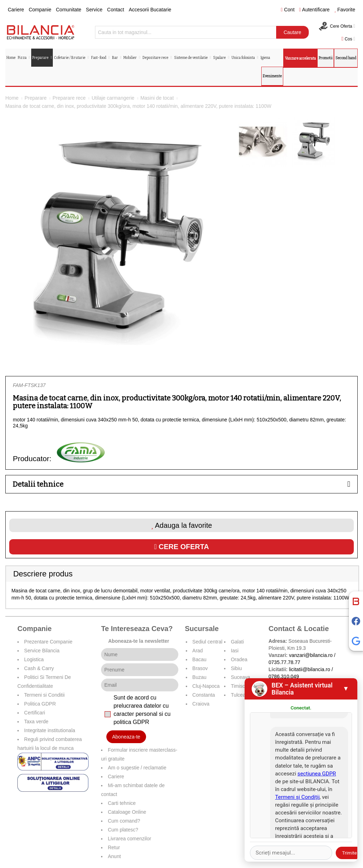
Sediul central (208, 642)
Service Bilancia (42, 651)
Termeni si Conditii (44, 695)
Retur (114, 847)
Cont (288, 10)
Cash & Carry (39, 668)
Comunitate (69, 10)
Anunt (114, 856)
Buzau (200, 677)
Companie (40, 10)
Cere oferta (182, 547)
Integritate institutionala (50, 730)
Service (94, 10)
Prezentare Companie (48, 642)
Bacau (200, 659)
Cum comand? (124, 821)
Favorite (345, 10)
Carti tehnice (122, 803)
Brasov (200, 668)
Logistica (34, 659)
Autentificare (314, 10)
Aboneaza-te (126, 737)
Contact (116, 10)
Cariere (16, 10)
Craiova (201, 704)
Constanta (204, 695)
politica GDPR (131, 722)
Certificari (35, 713)
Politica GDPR (40, 704)
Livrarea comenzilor (129, 839)
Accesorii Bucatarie (150, 10)
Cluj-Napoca (206, 686)
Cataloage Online (127, 812)
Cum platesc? (123, 830)
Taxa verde (36, 722)
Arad (198, 651)
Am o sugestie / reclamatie (137, 768)
